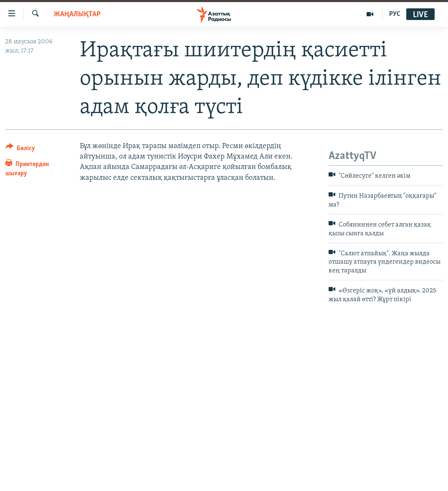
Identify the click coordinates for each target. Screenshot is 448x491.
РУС (395, 14)
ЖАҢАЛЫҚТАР (77, 14)
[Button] (20, 150)
